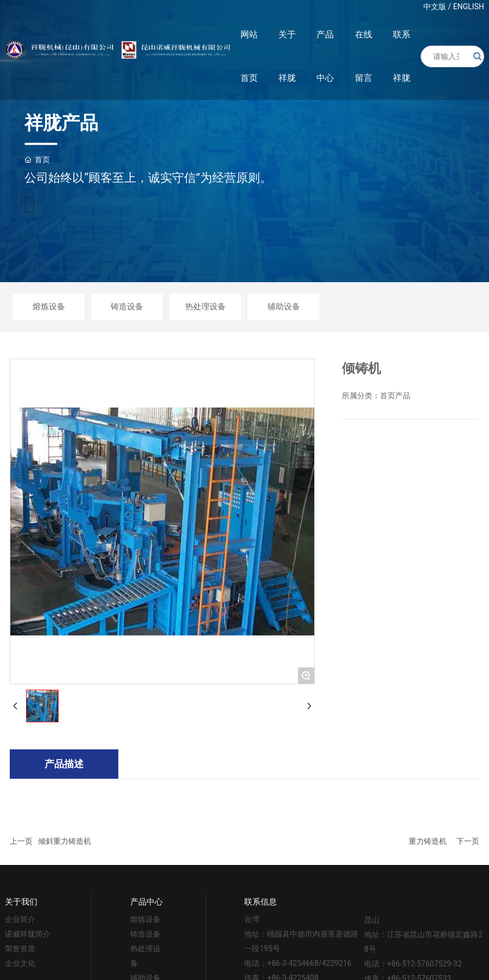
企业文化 (20, 963)
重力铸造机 (428, 841)
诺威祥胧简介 (28, 934)
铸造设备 (127, 307)
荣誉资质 (20, 949)
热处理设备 (205, 307)
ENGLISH (469, 7)
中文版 (435, 7)
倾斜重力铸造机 (65, 841)
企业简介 (20, 919)
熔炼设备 (49, 307)
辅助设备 (284, 307)
